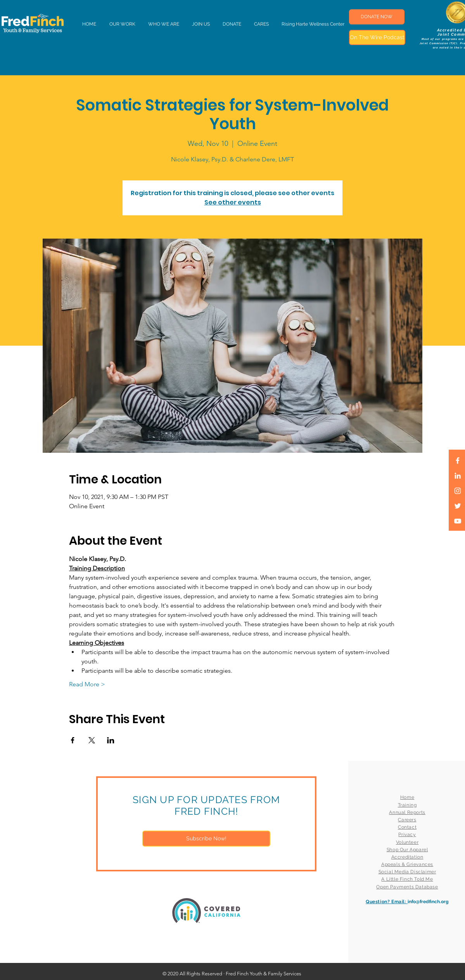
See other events (233, 202)
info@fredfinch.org (428, 902)
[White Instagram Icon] (458, 491)
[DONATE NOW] (377, 17)
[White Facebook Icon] (458, 461)
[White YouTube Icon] (458, 521)
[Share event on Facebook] (73, 740)
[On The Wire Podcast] (377, 37)
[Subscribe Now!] (206, 839)
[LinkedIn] (458, 476)
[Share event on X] (92, 740)
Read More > (87, 684)
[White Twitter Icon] (458, 506)
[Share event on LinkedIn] (111, 740)
